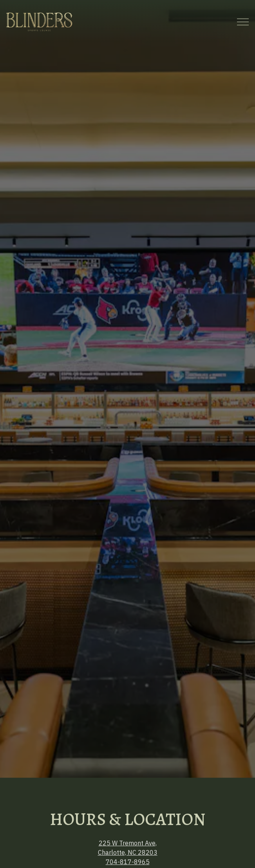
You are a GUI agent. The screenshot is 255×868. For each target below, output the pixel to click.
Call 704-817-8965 (128, 839)
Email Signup (128, 858)
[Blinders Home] (39, 22)
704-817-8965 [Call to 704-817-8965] (128, 829)
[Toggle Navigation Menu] (243, 22)
